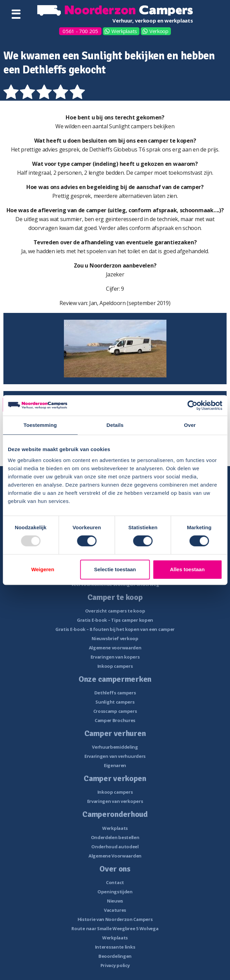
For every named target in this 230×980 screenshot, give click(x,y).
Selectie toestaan (115, 569)
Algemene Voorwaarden (115, 856)
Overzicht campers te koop (115, 611)
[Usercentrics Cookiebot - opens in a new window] (192, 405)
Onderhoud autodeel (115, 847)
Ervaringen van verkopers (115, 801)
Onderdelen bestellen (115, 837)
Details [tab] (115, 425)
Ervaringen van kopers (115, 657)
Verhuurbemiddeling (115, 747)
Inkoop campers (115, 666)
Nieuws (115, 901)
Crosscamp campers (115, 711)
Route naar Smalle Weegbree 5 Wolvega (115, 928)
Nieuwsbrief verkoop (115, 638)
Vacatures (115, 910)
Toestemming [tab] (40, 425)
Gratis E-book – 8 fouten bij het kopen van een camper (115, 629)
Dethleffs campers (115, 693)
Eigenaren (115, 765)
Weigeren (43, 569)
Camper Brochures (115, 720)
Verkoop (159, 31)
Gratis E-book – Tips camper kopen (115, 620)
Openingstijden (115, 892)
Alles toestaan (187, 569)
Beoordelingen (115, 956)
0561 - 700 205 (80, 31)
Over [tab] (190, 425)
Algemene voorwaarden (115, 648)
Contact (115, 882)
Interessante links (115, 947)
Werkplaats (124, 31)
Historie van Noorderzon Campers (115, 919)
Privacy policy (115, 965)
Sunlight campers (115, 702)
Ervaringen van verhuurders (115, 756)
